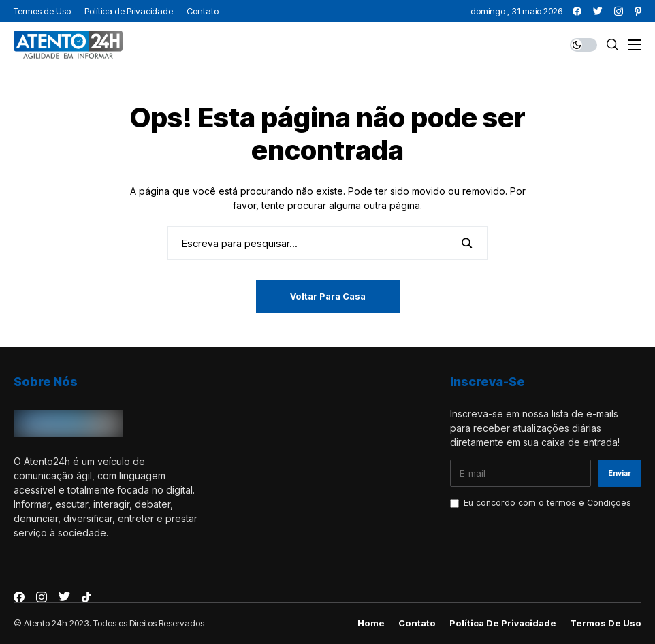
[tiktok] (86, 597)
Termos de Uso (606, 623)
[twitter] (598, 11)
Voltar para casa (328, 296)
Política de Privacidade (503, 623)
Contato (417, 623)
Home (371, 623)
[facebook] (577, 11)
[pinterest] (638, 11)
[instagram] (619, 11)
